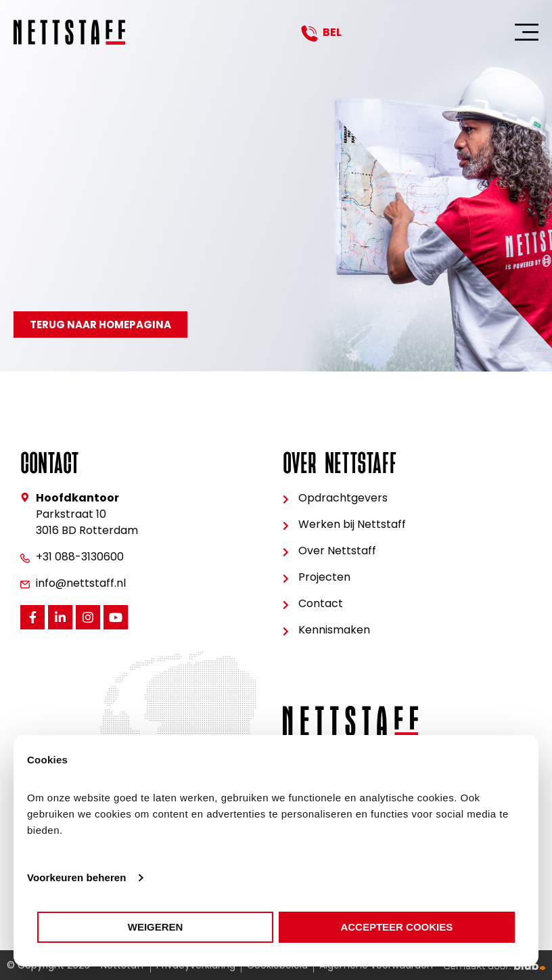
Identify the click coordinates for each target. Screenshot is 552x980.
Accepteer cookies (396, 927)
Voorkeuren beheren (77, 877)
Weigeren (156, 927)
